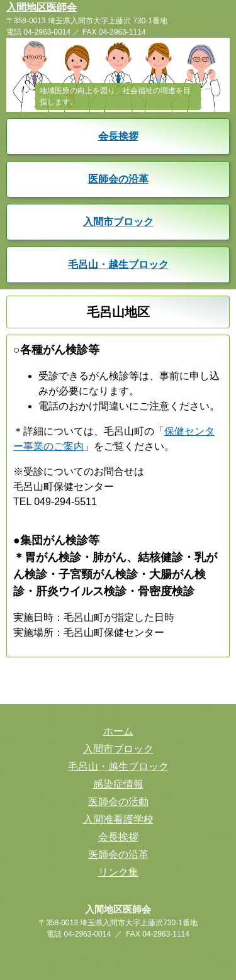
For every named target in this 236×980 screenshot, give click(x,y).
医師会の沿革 (118, 179)
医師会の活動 (118, 802)
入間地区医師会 (42, 7)
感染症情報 (118, 784)
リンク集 (118, 872)
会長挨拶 (118, 136)
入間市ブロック (118, 222)
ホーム (118, 731)
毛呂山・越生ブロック (118, 264)
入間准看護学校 (118, 819)
